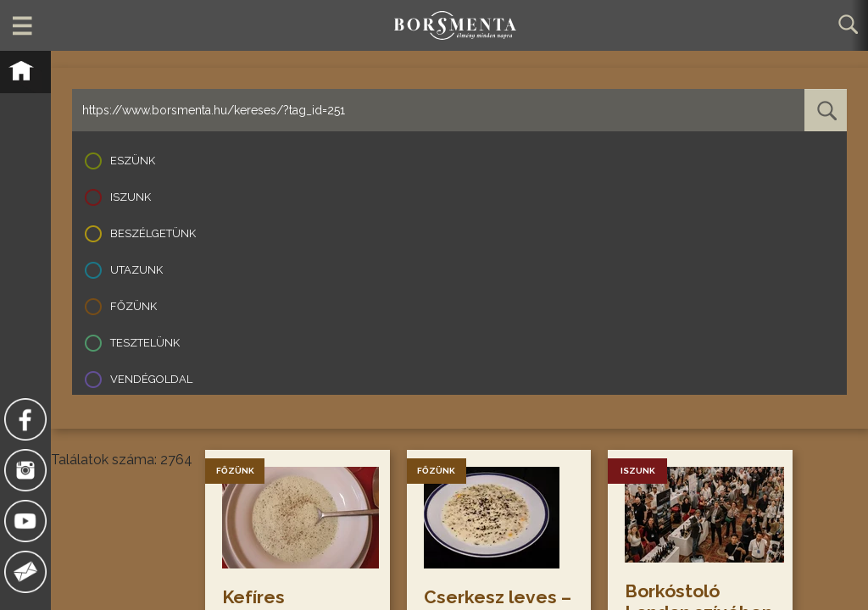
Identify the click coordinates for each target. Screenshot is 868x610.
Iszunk (131, 197)
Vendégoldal (151, 379)
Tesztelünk (145, 343)
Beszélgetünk (153, 233)
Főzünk (134, 306)
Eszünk (133, 161)
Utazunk (136, 270)
